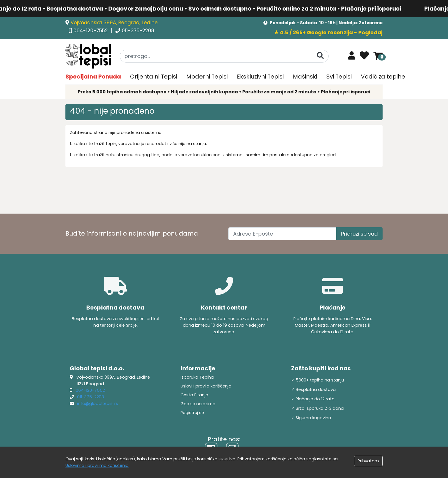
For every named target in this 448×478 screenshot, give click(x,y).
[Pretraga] (320, 56)
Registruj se (192, 413)
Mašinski (305, 77)
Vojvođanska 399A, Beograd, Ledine (114, 23)
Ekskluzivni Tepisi (260, 77)
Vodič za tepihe (383, 77)
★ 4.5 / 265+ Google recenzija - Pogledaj (328, 32)
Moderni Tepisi (207, 77)
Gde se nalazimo (198, 404)
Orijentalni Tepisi (154, 77)
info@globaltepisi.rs (98, 403)
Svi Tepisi (339, 77)
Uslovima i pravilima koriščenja (97, 465)
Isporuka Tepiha (197, 377)
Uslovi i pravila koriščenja (206, 386)
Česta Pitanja (194, 395)
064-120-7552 (91, 31)
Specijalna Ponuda (93, 77)
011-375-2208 (138, 31)
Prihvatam (368, 461)
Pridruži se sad (359, 234)
